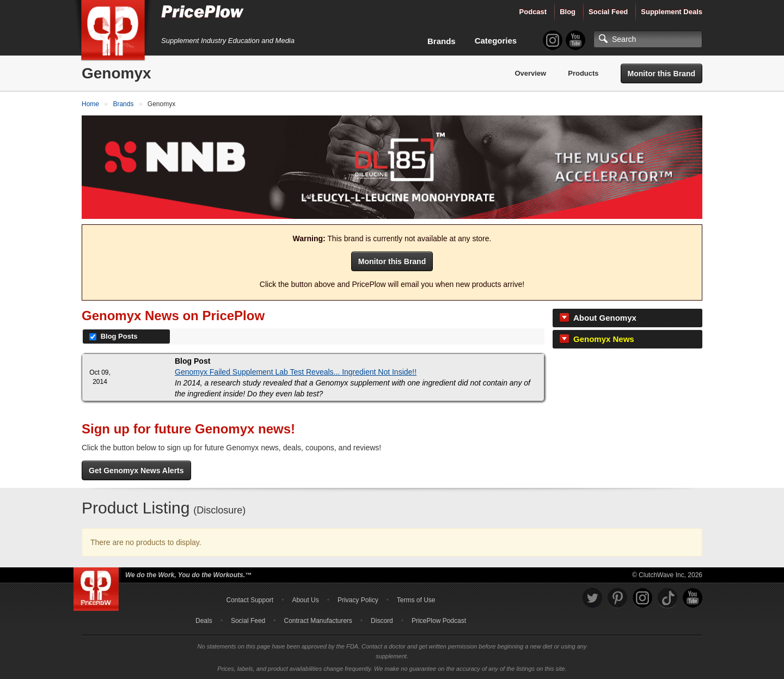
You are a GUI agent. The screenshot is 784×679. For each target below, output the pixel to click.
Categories (496, 41)
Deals (204, 621)
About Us (305, 600)
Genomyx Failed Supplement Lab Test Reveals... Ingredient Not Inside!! (296, 372)
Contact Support (250, 600)
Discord (382, 621)
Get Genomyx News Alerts (136, 470)
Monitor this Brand (661, 74)
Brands (442, 41)
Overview (530, 73)
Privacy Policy (358, 600)
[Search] (648, 39)
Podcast (533, 12)
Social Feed (608, 12)
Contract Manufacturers (318, 621)
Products (583, 73)
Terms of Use (416, 600)
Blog (568, 12)
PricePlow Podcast (439, 621)
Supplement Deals (672, 12)
